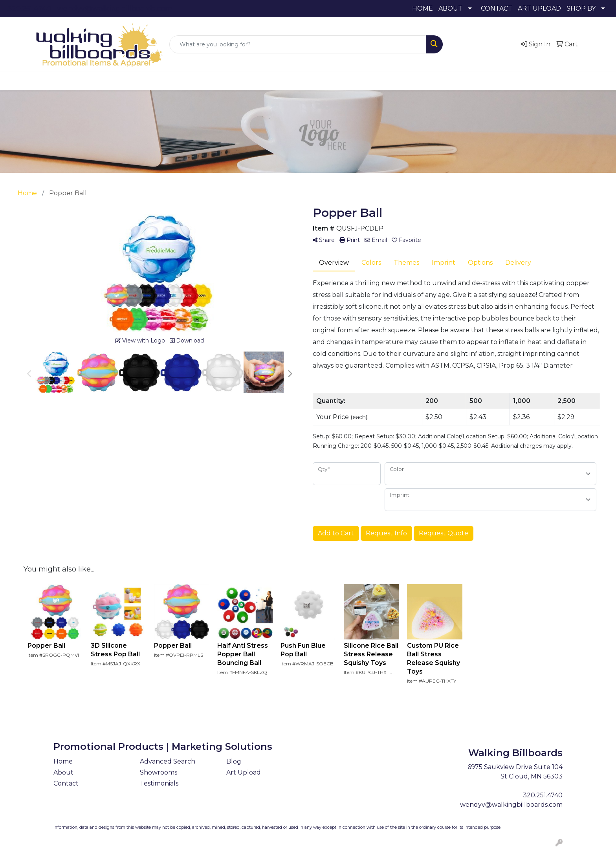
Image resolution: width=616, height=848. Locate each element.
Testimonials (159, 783)
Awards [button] (170, 81)
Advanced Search (168, 761)
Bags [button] (203, 81)
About (63, 772)
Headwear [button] (311, 81)
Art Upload (244, 772)
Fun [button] (276, 81)
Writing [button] (448, 81)
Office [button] (385, 81)
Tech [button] (415, 81)
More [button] (480, 81)
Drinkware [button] (240, 81)
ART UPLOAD (539, 8)
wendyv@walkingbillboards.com (115, 9)
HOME (423, 8)
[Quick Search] (298, 44)
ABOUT (450, 8)
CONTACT (497, 8)
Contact (66, 783)
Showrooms (159, 772)
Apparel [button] (133, 81)
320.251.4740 (29, 9)
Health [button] (351, 81)
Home (63, 761)
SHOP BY (581, 8)
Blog (234, 761)
